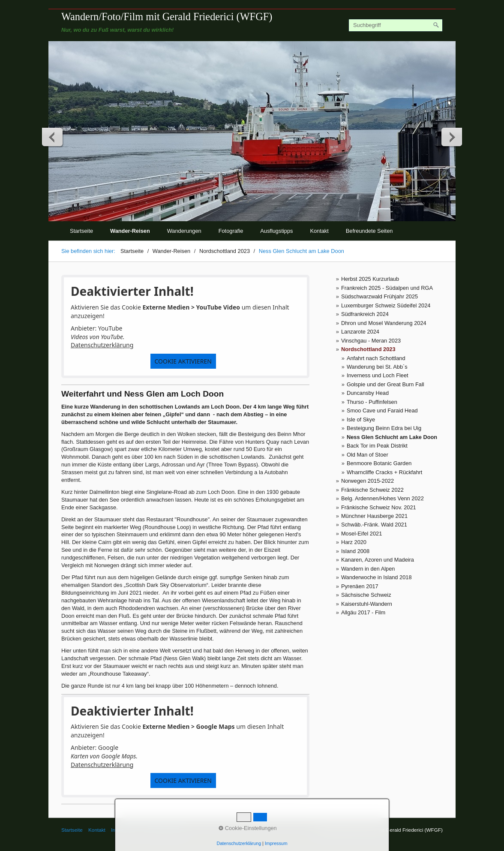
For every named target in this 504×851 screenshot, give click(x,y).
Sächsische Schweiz (366, 595)
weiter (451, 137)
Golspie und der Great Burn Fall (385, 384)
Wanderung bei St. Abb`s (377, 367)
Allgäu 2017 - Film (363, 612)
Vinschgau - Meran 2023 (371, 341)
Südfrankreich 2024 (365, 314)
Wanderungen (184, 231)
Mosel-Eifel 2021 (361, 534)
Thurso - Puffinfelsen (372, 402)
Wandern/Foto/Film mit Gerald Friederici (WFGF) (167, 17)
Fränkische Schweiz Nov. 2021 (379, 507)
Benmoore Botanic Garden (379, 463)
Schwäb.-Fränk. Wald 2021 (374, 525)
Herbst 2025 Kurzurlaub (370, 279)
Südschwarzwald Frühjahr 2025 (379, 296)
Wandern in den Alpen (368, 569)
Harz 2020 (354, 542)
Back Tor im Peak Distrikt (377, 446)
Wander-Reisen (130, 231)
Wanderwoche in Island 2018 (376, 577)
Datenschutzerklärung (102, 345)
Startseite (81, 231)
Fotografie (231, 231)
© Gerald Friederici (163, 830)
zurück (53, 137)
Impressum (123, 830)
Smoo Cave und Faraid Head (382, 410)
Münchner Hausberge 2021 (374, 516)
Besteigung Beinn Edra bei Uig (384, 428)
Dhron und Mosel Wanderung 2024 (384, 323)
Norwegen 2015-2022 (367, 481)
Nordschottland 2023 (368, 349)
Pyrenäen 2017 (360, 586)
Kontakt (319, 231)
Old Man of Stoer (367, 455)
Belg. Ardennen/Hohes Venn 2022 (382, 498)
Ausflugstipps (276, 231)
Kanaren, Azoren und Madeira (378, 560)
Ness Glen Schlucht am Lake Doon (392, 437)
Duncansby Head (368, 393)
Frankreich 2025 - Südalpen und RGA (387, 288)
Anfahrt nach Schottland (376, 358)
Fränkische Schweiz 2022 (372, 490)
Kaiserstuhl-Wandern (367, 604)
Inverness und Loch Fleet (378, 375)
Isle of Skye (361, 419)
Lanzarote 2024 (360, 332)
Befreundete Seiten (369, 231)
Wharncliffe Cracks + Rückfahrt (385, 472)
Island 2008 (355, 551)
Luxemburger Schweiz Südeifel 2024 (386, 305)
